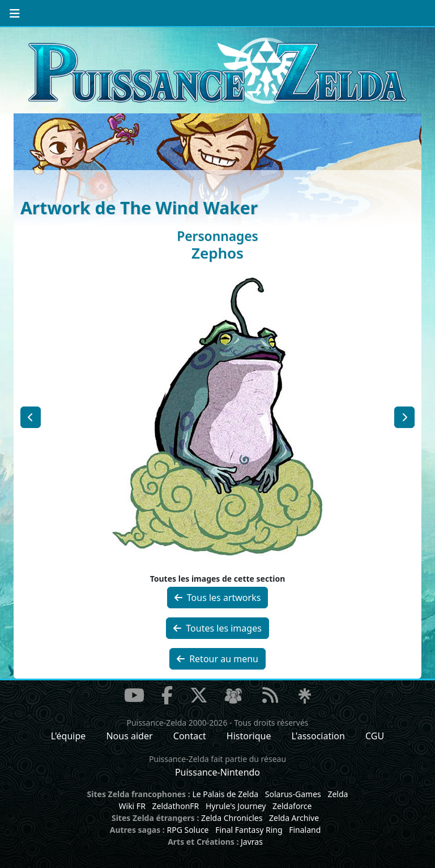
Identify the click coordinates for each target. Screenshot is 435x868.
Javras (252, 842)
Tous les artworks (218, 598)
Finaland (305, 830)
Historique (249, 736)
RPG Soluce (187, 830)
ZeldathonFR (175, 806)
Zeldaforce (292, 806)
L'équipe (69, 736)
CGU (375, 736)
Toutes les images (217, 628)
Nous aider (129, 736)
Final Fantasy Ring (249, 830)
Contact (190, 736)
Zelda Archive (294, 818)
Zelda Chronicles (232, 818)
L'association (318, 736)
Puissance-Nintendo (217, 772)
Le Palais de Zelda (225, 794)
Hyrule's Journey (236, 806)
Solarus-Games (293, 794)
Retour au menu (217, 659)
